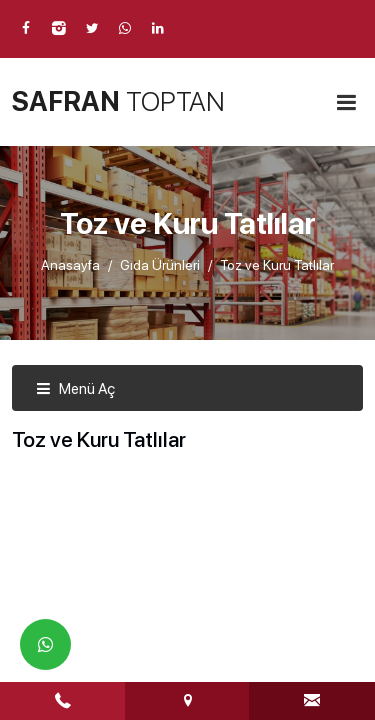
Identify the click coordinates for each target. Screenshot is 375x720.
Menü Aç (75, 389)
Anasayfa (70, 265)
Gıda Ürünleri (160, 265)
